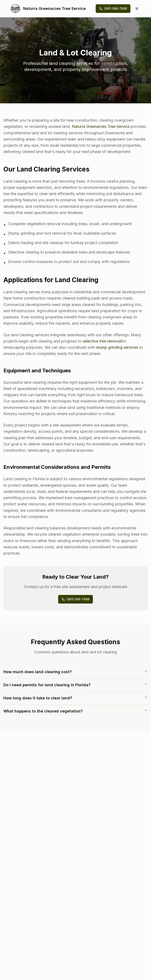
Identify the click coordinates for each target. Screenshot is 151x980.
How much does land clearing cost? (75, 672)
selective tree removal (102, 341)
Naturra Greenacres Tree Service (101, 126)
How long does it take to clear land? (75, 698)
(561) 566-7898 (75, 599)
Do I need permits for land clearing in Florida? (75, 685)
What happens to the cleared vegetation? (75, 711)
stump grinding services (117, 347)
